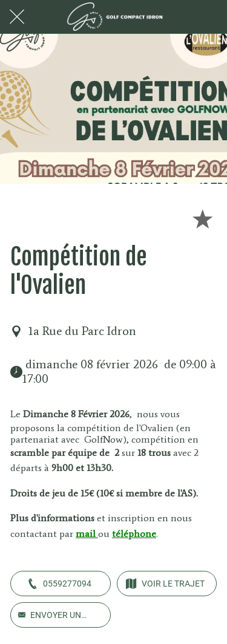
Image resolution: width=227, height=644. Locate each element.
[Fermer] (17, 17)
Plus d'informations (54, 518)
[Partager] (173, 218)
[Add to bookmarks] (202, 218)
